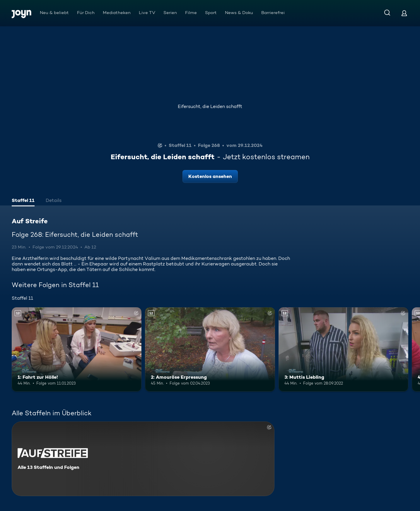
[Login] (404, 13)
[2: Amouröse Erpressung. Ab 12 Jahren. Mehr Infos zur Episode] (210, 349)
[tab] (23, 201)
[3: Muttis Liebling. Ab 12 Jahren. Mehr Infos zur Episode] (343, 349)
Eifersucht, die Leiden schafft (210, 106)
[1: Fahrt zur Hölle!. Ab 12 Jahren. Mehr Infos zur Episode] (77, 349)
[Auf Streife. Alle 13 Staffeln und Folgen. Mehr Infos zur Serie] (143, 459)
